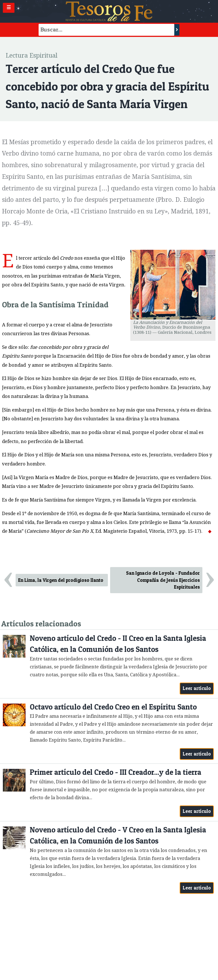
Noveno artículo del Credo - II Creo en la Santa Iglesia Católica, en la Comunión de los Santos (118, 644)
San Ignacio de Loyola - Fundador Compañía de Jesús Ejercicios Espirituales (163, 580)
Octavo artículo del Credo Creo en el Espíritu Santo (113, 707)
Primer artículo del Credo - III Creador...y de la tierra (116, 772)
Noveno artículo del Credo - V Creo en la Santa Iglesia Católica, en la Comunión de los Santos (118, 835)
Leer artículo (197, 688)
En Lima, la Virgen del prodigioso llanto (61, 580)
